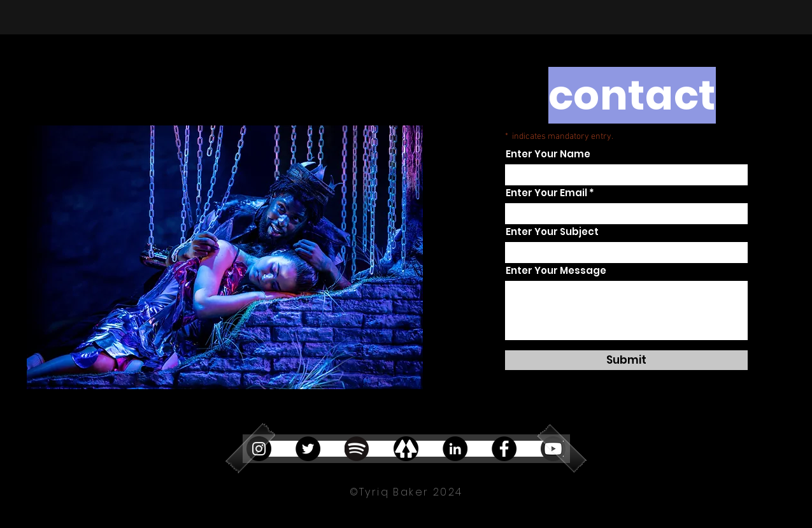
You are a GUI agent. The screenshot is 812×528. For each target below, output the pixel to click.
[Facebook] (504, 449)
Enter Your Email (546, 193)
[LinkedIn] (455, 449)
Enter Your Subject (552, 232)
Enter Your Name (548, 154)
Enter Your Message (556, 270)
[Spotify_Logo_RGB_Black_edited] (357, 449)
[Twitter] (308, 449)
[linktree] (406, 449)
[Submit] (626, 360)
